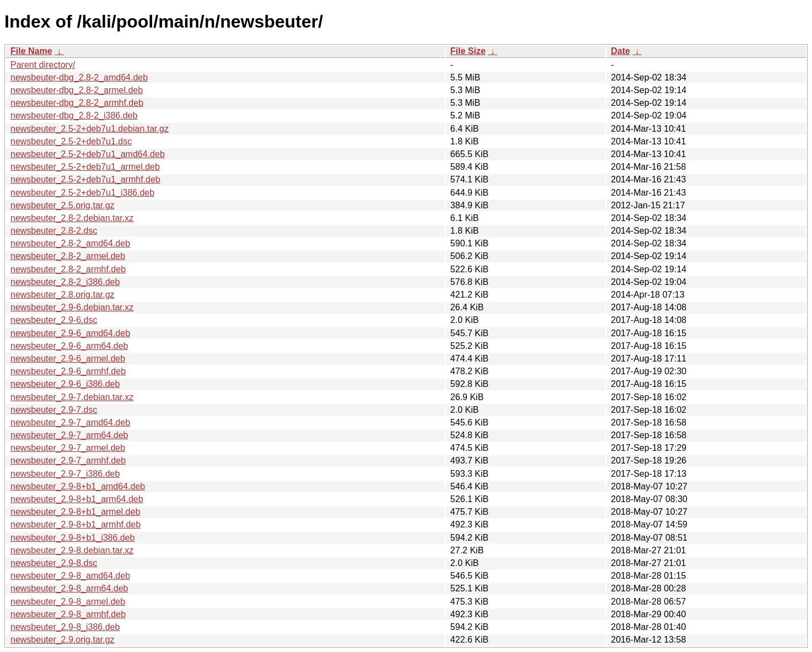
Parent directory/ (43, 65)
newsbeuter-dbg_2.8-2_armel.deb (77, 90)
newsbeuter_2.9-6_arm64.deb (69, 346)
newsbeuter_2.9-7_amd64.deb (70, 422)
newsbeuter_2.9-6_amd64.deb (70, 333)
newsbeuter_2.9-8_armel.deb (68, 602)
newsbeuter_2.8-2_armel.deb (68, 256)
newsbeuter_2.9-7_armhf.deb (68, 460)
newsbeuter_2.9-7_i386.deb (65, 474)
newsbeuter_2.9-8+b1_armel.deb (75, 512)
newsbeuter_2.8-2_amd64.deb (70, 243)
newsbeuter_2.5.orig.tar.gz (63, 205)
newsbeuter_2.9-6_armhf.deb (68, 371)
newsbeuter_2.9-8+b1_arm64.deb (77, 499)
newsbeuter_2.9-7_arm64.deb (69, 435)
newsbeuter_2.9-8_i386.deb (65, 627)
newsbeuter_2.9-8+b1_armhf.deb (76, 524)
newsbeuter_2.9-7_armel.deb (68, 448)
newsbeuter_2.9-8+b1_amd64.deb (78, 486)
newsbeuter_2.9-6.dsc (54, 320)
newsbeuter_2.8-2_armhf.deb (68, 269)
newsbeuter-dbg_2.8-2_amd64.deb (79, 77)
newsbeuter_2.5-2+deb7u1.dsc (71, 141)
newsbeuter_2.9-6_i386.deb (65, 384)
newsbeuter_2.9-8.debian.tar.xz (72, 550)
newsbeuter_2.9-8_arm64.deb (69, 588)
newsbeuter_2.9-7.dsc (54, 410)
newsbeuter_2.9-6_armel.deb (68, 359)
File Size (468, 51)
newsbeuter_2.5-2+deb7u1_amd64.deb (88, 154)
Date (620, 51)
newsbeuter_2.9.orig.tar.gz (63, 640)
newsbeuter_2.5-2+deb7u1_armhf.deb (85, 179)
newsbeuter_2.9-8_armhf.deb (68, 614)
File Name (31, 51)
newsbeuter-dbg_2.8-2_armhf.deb (77, 103)
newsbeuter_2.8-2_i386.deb (65, 282)
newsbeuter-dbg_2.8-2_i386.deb (74, 115)
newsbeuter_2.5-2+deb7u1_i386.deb (82, 193)
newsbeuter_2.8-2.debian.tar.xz (72, 218)
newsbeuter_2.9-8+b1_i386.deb (73, 538)
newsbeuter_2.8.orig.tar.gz (63, 295)
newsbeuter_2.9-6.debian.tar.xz (72, 307)
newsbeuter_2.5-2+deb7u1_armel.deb (85, 167)
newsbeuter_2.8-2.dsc (54, 231)
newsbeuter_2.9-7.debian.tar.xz (72, 397)
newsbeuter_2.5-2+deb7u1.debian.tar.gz (90, 129)
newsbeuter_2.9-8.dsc (54, 563)
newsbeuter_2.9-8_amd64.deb (70, 576)
